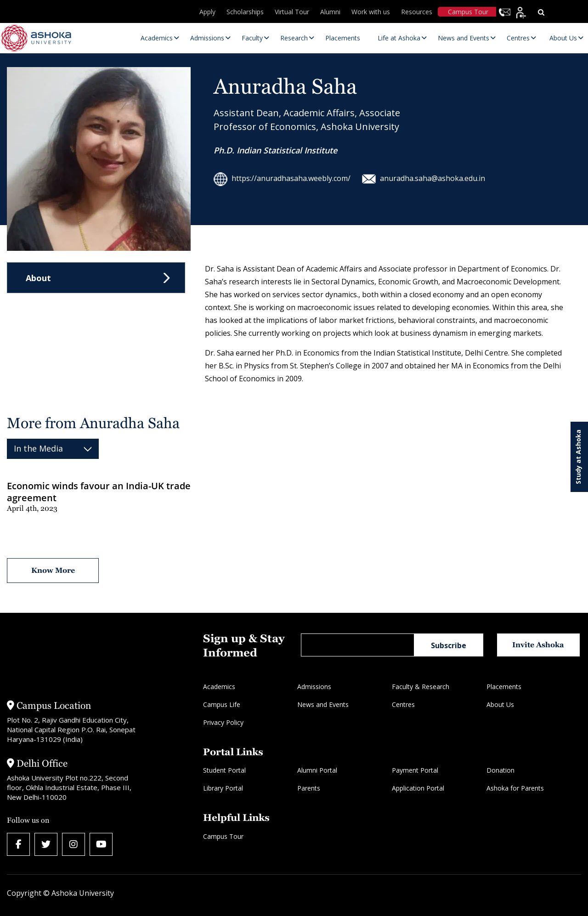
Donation (500, 770)
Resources (417, 12)
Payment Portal (415, 770)
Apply (207, 12)
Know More (53, 570)
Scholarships (245, 12)
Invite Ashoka (538, 645)
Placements (504, 687)
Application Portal (418, 788)
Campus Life (222, 704)
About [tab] (38, 278)
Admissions (314, 687)
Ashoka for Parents (515, 788)
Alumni (330, 12)
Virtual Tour (292, 12)
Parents (309, 788)
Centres (403, 704)
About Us (500, 704)
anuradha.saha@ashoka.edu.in (424, 178)
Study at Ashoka (578, 457)
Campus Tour (468, 12)
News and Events (323, 704)
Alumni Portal (317, 770)
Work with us (371, 12)
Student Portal (224, 770)
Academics (219, 687)
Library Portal (223, 788)
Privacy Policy (223, 722)
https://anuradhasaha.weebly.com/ (282, 178)
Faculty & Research (421, 687)
